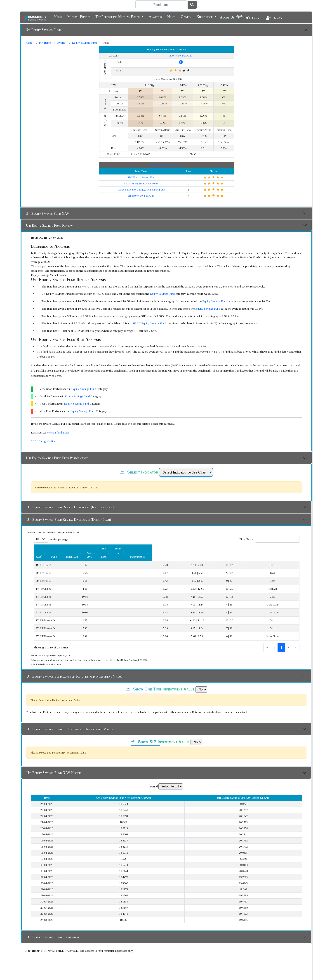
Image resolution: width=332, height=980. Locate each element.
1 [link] (266, 639)
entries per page (59, 539)
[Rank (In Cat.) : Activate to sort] (241, 548)
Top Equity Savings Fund (166, 165)
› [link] (288, 639)
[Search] (161, 5)
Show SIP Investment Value (160, 734)
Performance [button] (277, 549)
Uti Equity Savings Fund (43, 30)
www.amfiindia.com (58, 432)
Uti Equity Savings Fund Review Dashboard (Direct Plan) (69, 519)
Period (154, 778)
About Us (227, 17)
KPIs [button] (39, 549)
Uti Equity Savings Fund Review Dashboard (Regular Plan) (70, 507)
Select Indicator (139, 472)
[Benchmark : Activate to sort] (137, 548)
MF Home (45, 43)
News (171, 16)
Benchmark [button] (135, 549)
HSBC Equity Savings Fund (141, 177)
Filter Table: (246, 539)
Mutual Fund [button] (77, 16)
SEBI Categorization (43, 441)
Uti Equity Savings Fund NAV (47, 213)
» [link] (295, 639)
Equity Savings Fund (84, 43)
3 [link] (281, 639)
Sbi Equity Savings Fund (141, 196)
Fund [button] (105, 549)
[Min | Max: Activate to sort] (204, 548)
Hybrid (61, 43)
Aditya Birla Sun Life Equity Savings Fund (141, 190)
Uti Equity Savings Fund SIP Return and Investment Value (70, 721)
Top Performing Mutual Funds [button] (118, 16)
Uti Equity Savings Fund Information (53, 929)
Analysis (155, 16)
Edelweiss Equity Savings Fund (141, 184)
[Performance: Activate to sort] (279, 548)
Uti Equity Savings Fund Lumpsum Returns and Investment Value (74, 668)
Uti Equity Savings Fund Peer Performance (57, 458)
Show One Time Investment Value (160, 681)
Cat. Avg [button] (169, 549)
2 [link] (274, 639)
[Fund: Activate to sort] (107, 548)
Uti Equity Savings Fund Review (49, 225)
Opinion (186, 16)
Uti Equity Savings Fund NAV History (54, 764)
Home (58, 16)
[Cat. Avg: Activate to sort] (171, 548)
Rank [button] (238, 549)
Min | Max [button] (202, 549)
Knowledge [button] (205, 16)
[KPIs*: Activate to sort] (65, 548)
